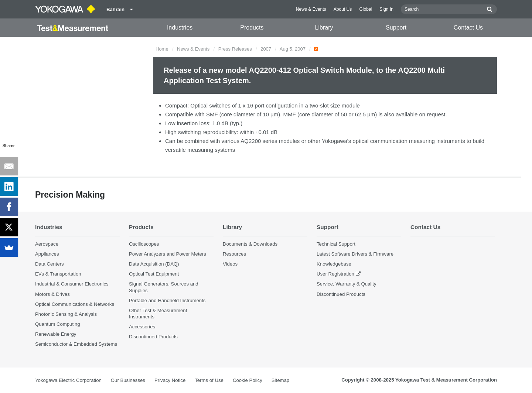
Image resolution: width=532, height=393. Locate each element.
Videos (230, 264)
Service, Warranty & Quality (346, 284)
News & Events (311, 9)
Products (252, 28)
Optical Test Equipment (154, 274)
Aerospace (47, 244)
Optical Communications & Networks (75, 304)
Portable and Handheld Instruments (167, 300)
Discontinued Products (153, 337)
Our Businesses (128, 380)
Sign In (386, 9)
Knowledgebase (334, 264)
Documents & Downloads (250, 244)
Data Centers (50, 264)
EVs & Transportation (58, 274)
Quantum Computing (58, 324)
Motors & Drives (52, 294)
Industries (180, 28)
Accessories (142, 327)
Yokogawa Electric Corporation (68, 380)
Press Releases (235, 49)
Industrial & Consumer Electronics (72, 284)
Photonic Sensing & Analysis (66, 314)
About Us (343, 9)
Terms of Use (209, 380)
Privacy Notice (170, 380)
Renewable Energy (56, 334)
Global (366, 9)
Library (324, 28)
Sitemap (280, 380)
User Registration (335, 274)
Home (162, 49)
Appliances (47, 254)
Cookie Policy (248, 380)
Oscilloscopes (144, 244)
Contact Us (468, 28)
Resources (234, 254)
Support (396, 28)
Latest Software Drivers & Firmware (355, 254)
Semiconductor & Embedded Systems (76, 344)
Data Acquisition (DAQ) (154, 264)
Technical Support (336, 244)
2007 (266, 49)
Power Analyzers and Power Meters (168, 254)
